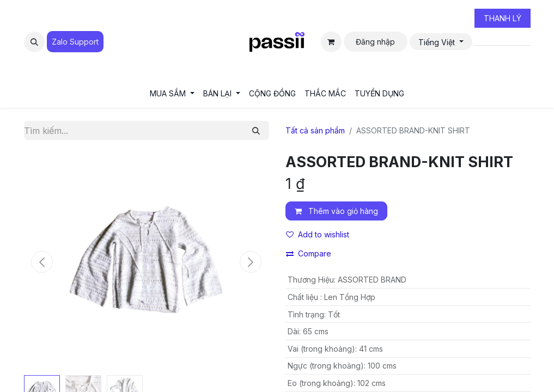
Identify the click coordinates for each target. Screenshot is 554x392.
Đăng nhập (375, 42)
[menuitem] (172, 93)
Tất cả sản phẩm (315, 130)
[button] (34, 42)
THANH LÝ (503, 18)
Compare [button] (309, 253)
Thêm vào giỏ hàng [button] (336, 211)
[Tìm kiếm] (256, 130)
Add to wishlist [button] (318, 234)
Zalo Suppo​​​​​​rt (75, 42)
